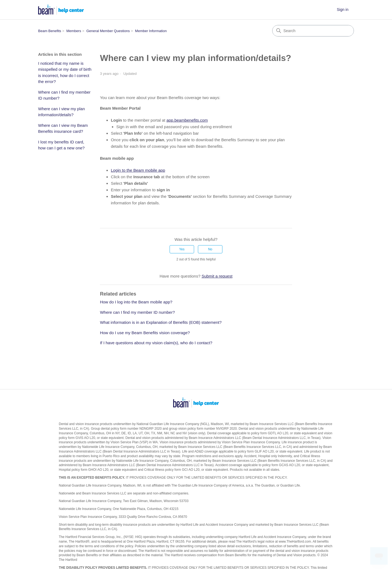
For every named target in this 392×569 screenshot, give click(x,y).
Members (74, 31)
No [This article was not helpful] (210, 249)
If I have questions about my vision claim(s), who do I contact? (156, 343)
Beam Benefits (50, 31)
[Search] (313, 31)
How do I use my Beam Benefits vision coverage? (145, 333)
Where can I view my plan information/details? (62, 112)
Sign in (343, 10)
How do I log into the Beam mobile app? (136, 302)
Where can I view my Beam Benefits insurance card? (63, 128)
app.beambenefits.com (187, 120)
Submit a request (217, 276)
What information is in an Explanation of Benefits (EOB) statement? (161, 322)
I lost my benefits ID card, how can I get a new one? (61, 145)
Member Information (151, 31)
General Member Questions (108, 31)
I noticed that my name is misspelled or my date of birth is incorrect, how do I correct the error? (65, 73)
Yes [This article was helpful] (182, 249)
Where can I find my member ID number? (64, 95)
